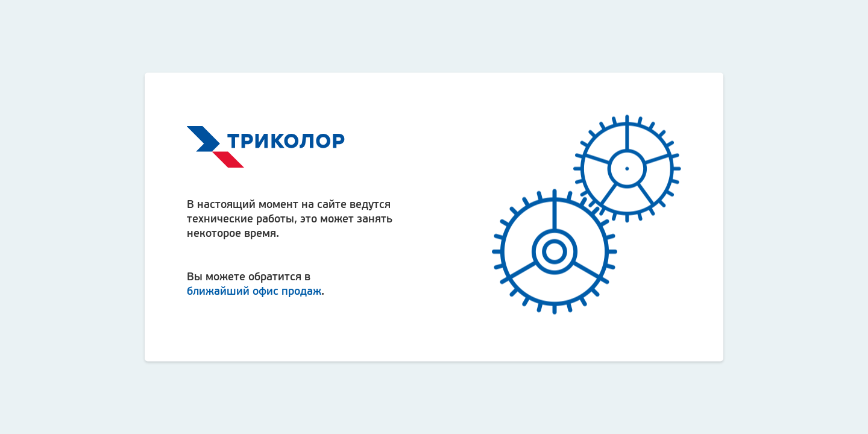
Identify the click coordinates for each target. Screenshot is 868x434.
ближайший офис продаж (254, 290)
